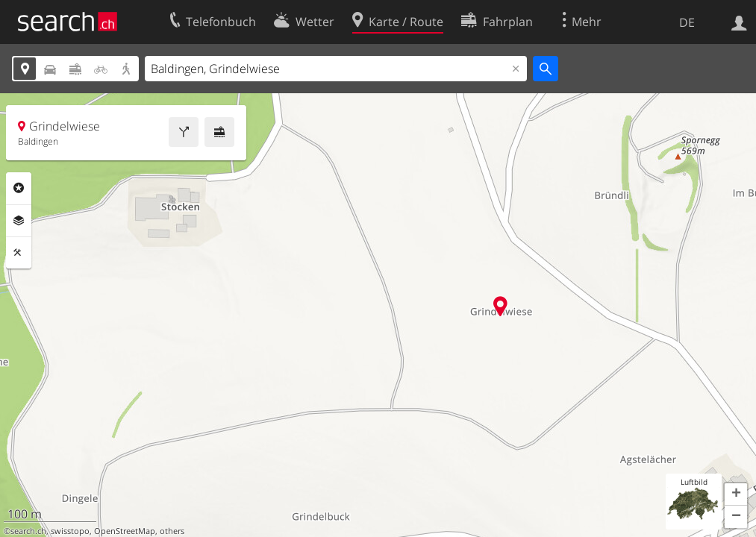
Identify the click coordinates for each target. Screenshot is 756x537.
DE (687, 22)
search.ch (28, 531)
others (172, 531)
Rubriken (19, 188)
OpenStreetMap (125, 531)
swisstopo (70, 531)
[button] (736, 494)
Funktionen (19, 253)
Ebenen (19, 221)
